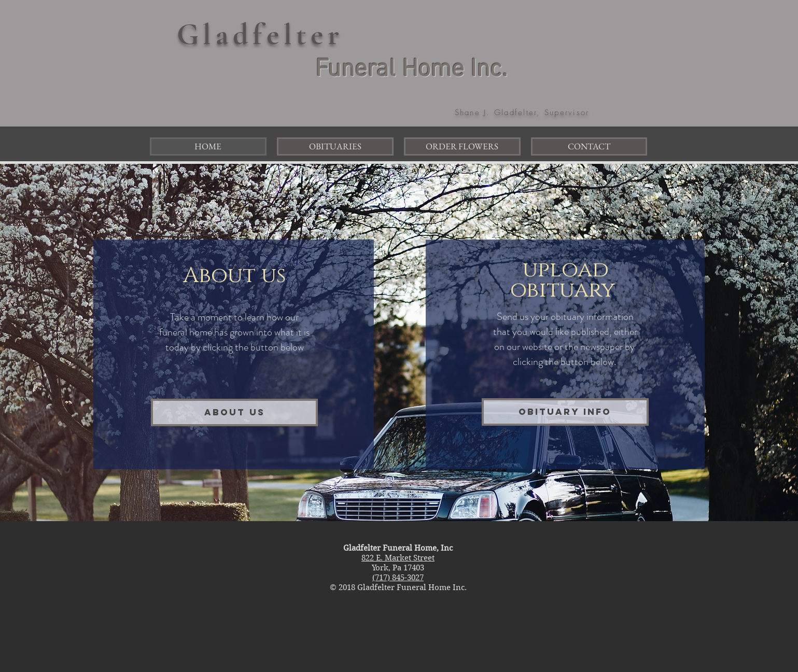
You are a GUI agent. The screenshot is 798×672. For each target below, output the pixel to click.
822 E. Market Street (398, 558)
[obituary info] (565, 412)
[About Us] (234, 412)
